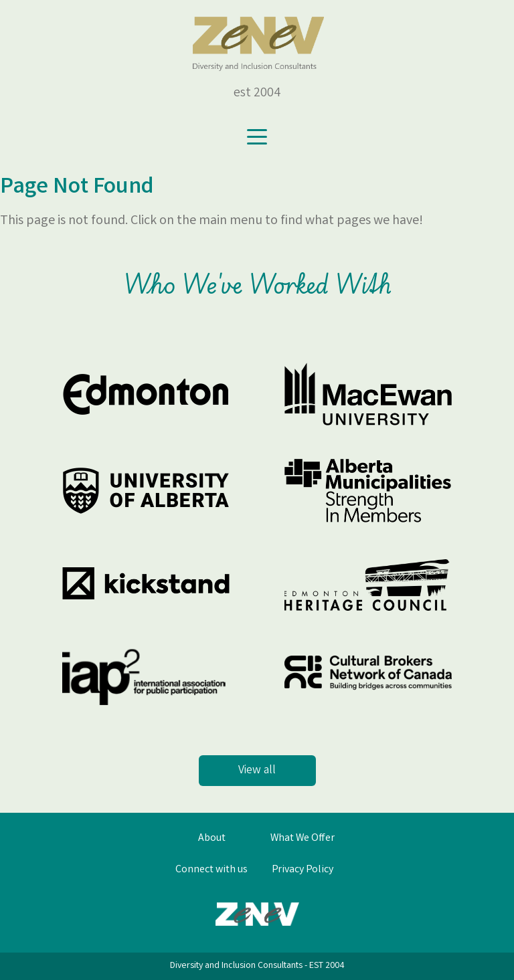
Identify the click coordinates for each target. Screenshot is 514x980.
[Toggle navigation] (257, 137)
